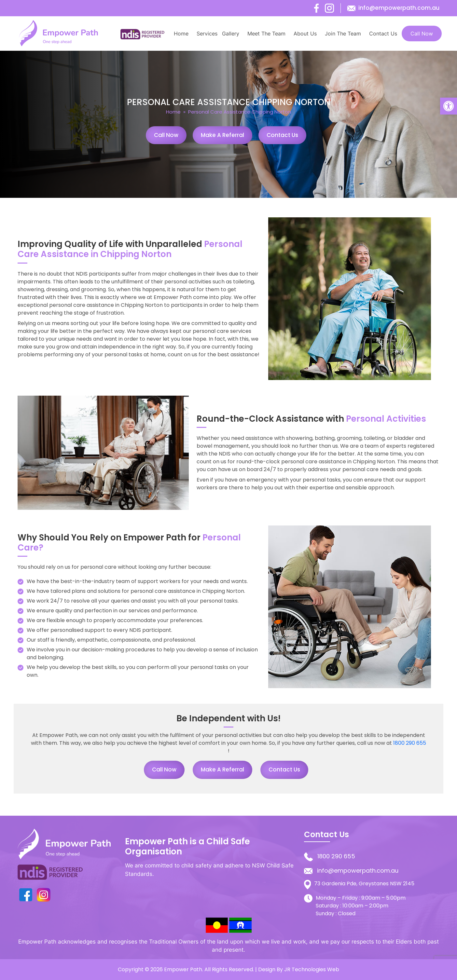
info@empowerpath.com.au (399, 8)
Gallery (231, 34)
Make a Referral (222, 135)
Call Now (422, 34)
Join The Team (343, 34)
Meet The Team (266, 34)
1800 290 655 (410, 743)
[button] (449, 106)
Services (207, 34)
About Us (305, 34)
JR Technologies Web (312, 969)
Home (181, 34)
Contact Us (383, 34)
